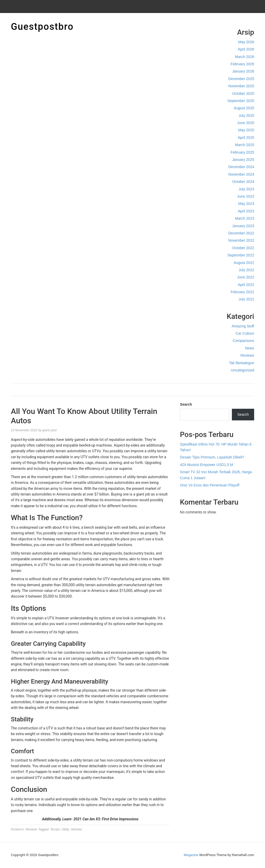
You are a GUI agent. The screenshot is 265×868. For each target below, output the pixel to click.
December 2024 (241, 167)
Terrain (55, 829)
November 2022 (241, 240)
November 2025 (241, 86)
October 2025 (243, 94)
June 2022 (246, 277)
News (250, 348)
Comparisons (244, 341)
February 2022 (242, 292)
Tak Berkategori (242, 363)
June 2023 (246, 196)
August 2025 (244, 108)
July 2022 (246, 270)
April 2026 (246, 49)
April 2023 (246, 211)
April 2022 (246, 285)
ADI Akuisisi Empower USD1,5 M (206, 465)
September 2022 (241, 255)
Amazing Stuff (243, 326)
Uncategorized (242, 370)
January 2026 (243, 71)
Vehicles (76, 829)
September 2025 (241, 101)
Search (186, 404)
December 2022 (241, 233)
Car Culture (245, 333)
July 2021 (246, 299)
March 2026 (245, 57)
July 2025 (246, 116)
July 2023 (246, 189)
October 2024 (243, 182)
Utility (65, 829)
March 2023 (245, 218)
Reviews (247, 355)
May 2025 (246, 130)
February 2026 (242, 64)
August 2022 (244, 263)
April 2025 (246, 138)
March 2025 (245, 145)
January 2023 (243, 226)
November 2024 (241, 174)
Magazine (191, 855)
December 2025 (241, 79)
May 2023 (246, 204)
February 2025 (242, 152)
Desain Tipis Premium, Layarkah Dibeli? (212, 457)
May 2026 (246, 42)
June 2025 (246, 123)
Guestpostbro (42, 27)
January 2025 (243, 160)
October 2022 (243, 248)
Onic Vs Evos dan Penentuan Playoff (209, 485)
